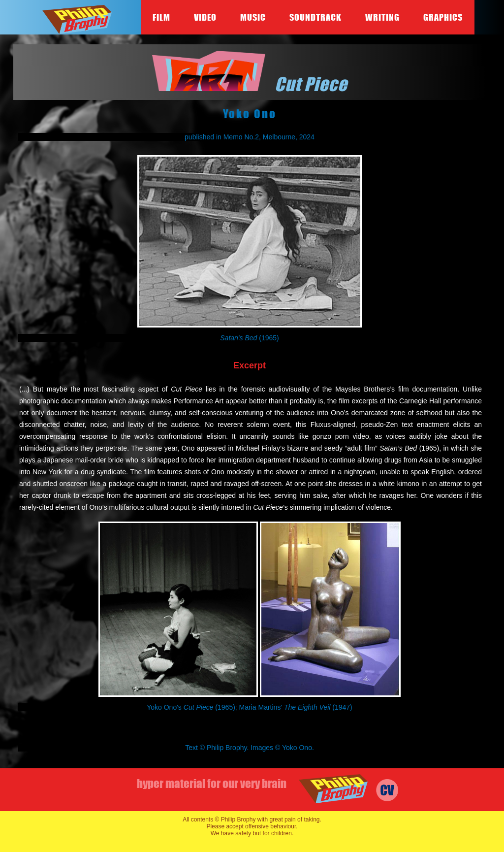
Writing (382, 17)
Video (205, 17)
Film (161, 17)
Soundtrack (315, 17)
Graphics (443, 17)
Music (253, 17)
